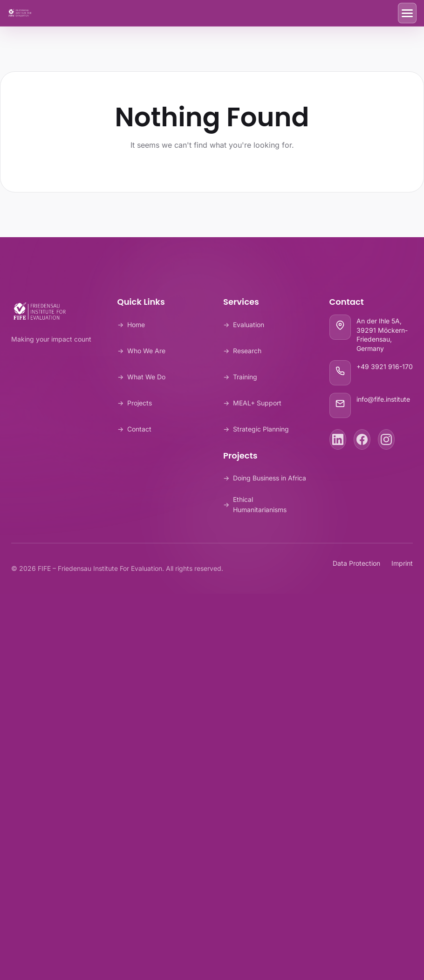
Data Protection (356, 563)
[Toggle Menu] (407, 13)
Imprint (402, 563)
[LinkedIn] (338, 439)
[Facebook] (362, 439)
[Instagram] (386, 439)
